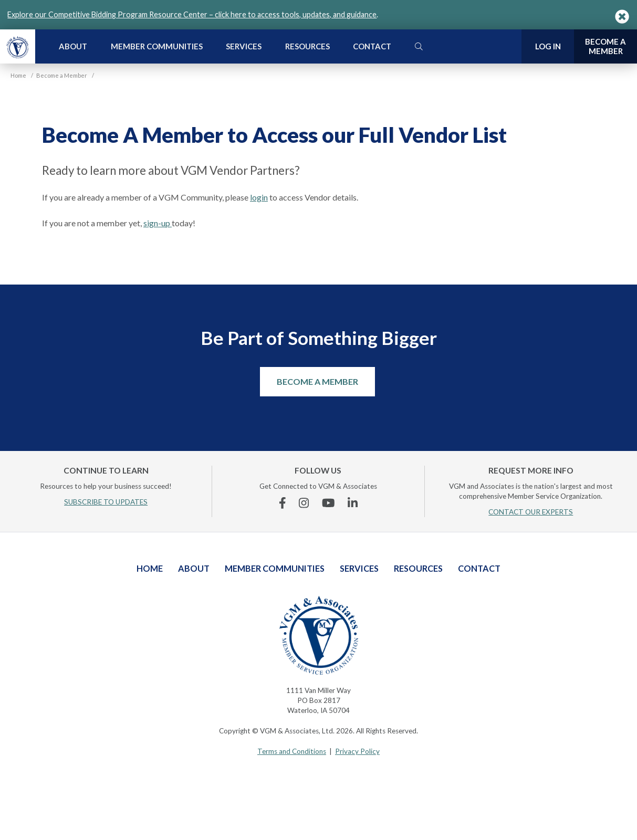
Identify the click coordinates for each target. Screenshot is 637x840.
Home (150, 568)
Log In (548, 46)
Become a (605, 46)
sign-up (158, 223)
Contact (372, 46)
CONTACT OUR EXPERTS (531, 512)
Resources (307, 46)
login (259, 197)
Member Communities (157, 46)
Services (244, 46)
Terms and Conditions (292, 751)
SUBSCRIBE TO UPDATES (106, 502)
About (73, 46)
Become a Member (317, 381)
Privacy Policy (357, 751)
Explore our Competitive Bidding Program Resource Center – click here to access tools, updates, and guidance (192, 14)
